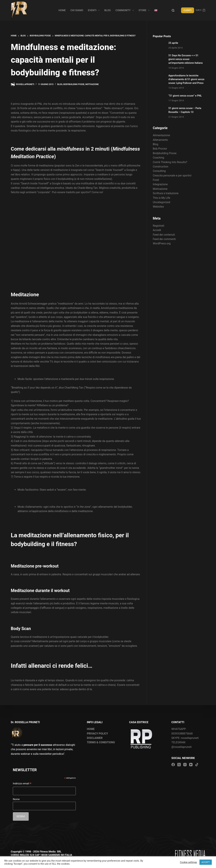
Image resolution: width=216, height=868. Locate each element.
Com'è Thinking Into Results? (170, 162)
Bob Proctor (160, 149)
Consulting (159, 171)
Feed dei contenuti (164, 235)
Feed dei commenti (164, 239)
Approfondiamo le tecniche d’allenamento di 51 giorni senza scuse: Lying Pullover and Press (186, 79)
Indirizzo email (22, 784)
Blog (107, 10)
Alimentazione (161, 135)
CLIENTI (188, 10)
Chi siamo (77, 10)
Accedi (157, 230)
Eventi (94, 10)
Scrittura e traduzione (166, 193)
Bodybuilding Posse (74, 84)
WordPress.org (162, 243)
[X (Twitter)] (179, 765)
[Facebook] (173, 765)
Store (145, 10)
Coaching (158, 158)
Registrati (158, 226)
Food (156, 180)
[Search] (173, 10)
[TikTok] (197, 765)
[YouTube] (191, 765)
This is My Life (161, 198)
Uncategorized (161, 202)
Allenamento (160, 140)
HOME (91, 729)
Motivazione (92, 84)
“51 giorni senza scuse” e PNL (185, 96)
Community (125, 10)
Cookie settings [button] (188, 862)
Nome (16, 799)
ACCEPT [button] (206, 862)
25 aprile (173, 43)
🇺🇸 (156, 10)
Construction (160, 167)
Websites (158, 207)
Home (62, 10)
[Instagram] (185, 765)
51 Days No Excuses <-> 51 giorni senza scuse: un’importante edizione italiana (186, 59)
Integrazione (160, 184)
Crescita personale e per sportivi (172, 176)
